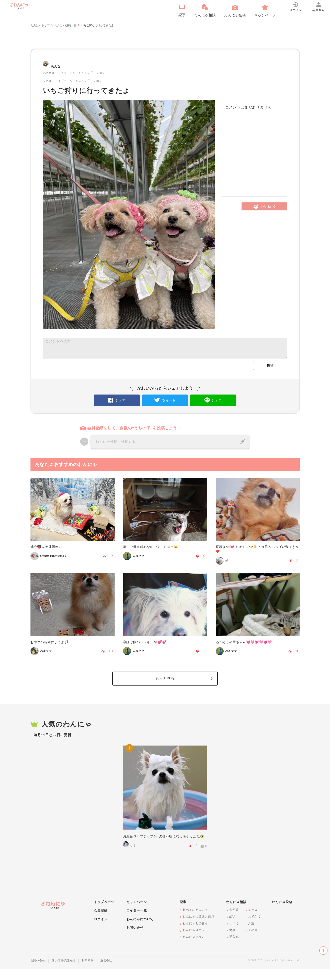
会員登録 (101, 922)
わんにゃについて (140, 930)
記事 (183, 913)
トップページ (104, 913)
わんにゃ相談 (236, 913)
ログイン (101, 930)
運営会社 (106, 972)
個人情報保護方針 (64, 972)
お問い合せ (135, 939)
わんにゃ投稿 (282, 913)
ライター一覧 (137, 922)
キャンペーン (137, 913)
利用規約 (88, 972)
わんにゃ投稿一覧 (65, 25)
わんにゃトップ (40, 25)
